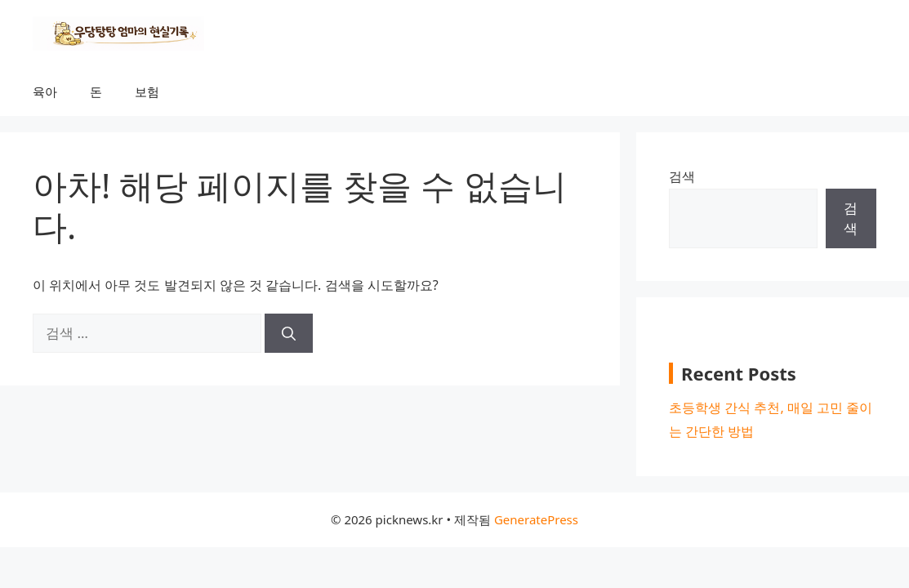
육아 (45, 91)
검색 (682, 176)
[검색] (289, 333)
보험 (147, 91)
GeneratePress (536, 519)
